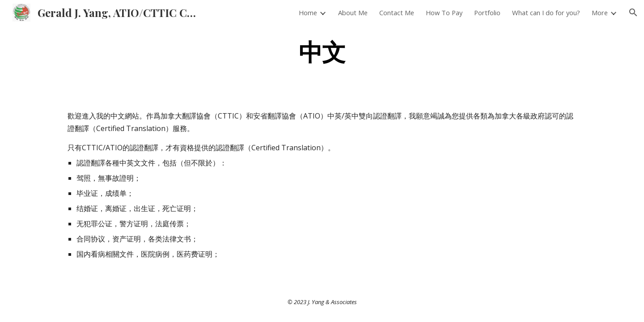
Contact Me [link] (397, 13)
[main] (322, 51)
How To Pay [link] (444, 13)
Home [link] (308, 13)
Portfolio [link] (487, 13)
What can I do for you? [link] (546, 13)
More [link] (600, 13)
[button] (633, 13)
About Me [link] (353, 13)
